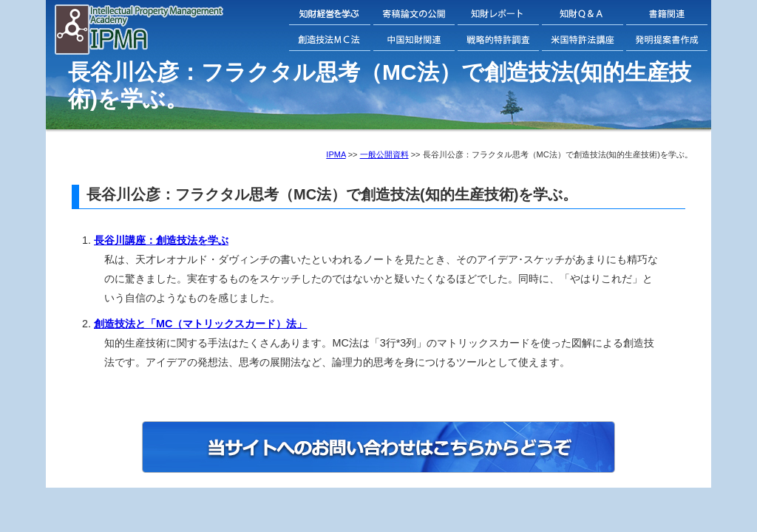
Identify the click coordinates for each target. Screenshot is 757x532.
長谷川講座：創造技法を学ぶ (161, 240)
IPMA (336, 154)
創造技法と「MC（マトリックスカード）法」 (200, 324)
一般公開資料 (384, 154)
